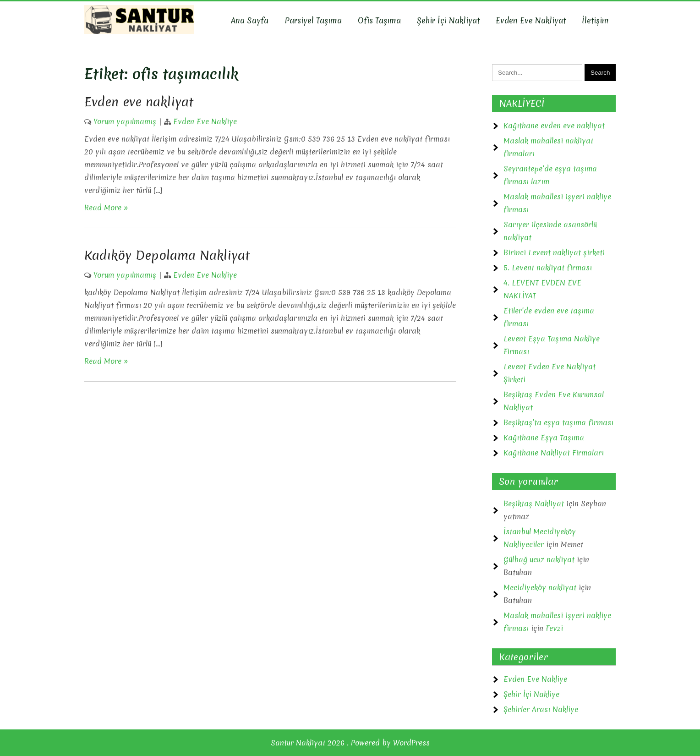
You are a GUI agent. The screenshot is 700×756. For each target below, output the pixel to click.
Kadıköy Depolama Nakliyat (167, 255)
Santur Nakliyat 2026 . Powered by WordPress (350, 743)
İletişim (595, 20)
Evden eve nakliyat (139, 102)
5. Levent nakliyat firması (548, 268)
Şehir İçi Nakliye (531, 694)
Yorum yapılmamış (125, 121)
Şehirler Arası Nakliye (541, 709)
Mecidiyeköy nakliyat (540, 587)
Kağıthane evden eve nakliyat (554, 126)
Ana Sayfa (250, 20)
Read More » (106, 208)
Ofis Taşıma (379, 20)
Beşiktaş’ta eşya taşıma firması (558, 422)
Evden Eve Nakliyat (531, 20)
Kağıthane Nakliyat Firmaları (554, 453)
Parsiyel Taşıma (313, 20)
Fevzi (554, 628)
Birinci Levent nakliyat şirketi (554, 252)
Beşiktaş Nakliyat (534, 504)
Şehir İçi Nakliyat (448, 20)
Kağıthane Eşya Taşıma (544, 438)
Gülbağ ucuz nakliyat (539, 559)
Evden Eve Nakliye (205, 121)
